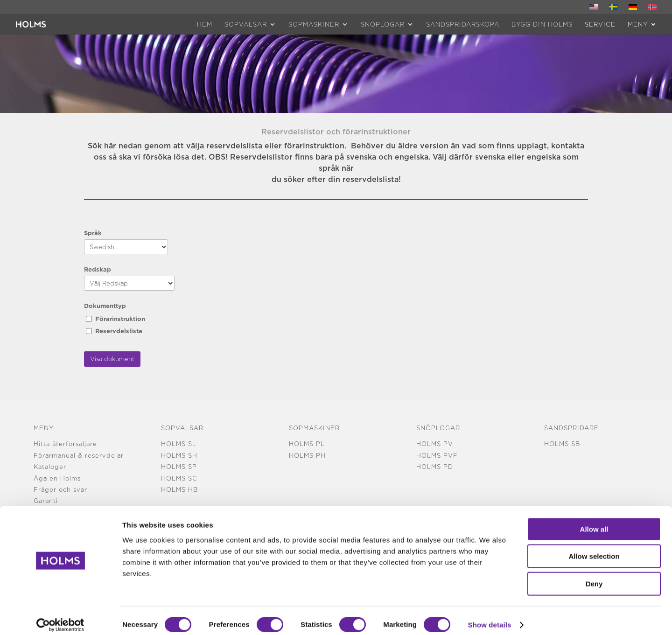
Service (600, 24)
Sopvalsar (246, 24)
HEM (205, 24)
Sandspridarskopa (463, 24)
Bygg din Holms (542, 24)
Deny (594, 576)
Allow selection (594, 548)
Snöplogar (383, 24)
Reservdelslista (119, 331)
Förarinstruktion (120, 319)
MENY (638, 24)
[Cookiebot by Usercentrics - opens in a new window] (60, 617)
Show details (490, 617)
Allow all (594, 521)
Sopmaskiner (314, 24)
